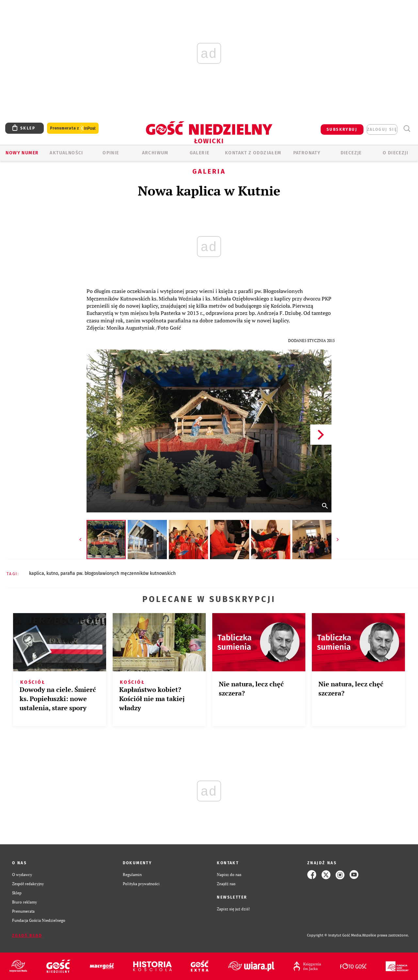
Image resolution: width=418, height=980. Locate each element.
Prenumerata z (73, 128)
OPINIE (111, 153)
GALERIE (200, 153)
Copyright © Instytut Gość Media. (335, 935)
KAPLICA (37, 573)
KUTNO (52, 573)
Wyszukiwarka (407, 129)
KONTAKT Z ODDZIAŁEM (253, 153)
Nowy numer (22, 153)
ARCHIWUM (155, 153)
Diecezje (351, 153)
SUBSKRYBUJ (342, 129)
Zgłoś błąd (27, 936)
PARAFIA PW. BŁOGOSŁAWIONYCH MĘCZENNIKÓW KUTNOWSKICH (118, 573)
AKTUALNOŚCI (66, 153)
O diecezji (395, 153)
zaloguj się (382, 129)
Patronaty (307, 153)
